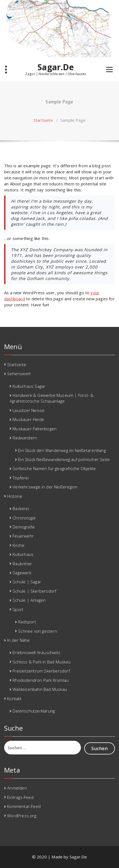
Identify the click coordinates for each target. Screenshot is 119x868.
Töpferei (21, 478)
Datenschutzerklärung (34, 711)
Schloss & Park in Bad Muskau (42, 662)
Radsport (27, 622)
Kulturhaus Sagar (29, 386)
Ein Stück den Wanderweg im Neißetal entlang (62, 450)
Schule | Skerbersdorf (34, 591)
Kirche (19, 545)
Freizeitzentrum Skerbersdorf (41, 671)
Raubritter (22, 564)
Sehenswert (19, 374)
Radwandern (25, 438)
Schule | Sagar (27, 582)
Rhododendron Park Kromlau (41, 680)
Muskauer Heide (28, 419)
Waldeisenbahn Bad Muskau (40, 689)
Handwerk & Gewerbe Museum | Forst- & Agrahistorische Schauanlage (52, 398)
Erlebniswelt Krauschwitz (36, 652)
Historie (15, 496)
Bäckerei (21, 508)
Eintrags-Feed (20, 797)
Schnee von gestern (38, 631)
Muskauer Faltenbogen (35, 429)
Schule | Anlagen (29, 600)
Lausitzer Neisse (29, 410)
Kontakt (14, 699)
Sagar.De (56, 67)
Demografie (24, 527)
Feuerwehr (23, 536)
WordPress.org (22, 816)
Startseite (43, 120)
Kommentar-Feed (24, 806)
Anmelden (17, 788)
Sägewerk (22, 573)
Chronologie (24, 518)
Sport (18, 609)
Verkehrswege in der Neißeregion (45, 487)
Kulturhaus (23, 554)
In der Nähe (18, 640)
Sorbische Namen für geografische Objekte (54, 468)
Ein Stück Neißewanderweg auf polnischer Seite (64, 459)
